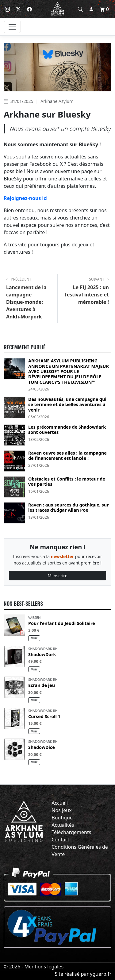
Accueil (60, 803)
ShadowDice (42, 747)
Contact (60, 840)
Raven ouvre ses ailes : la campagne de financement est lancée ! (67, 456)
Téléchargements (71, 832)
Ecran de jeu (42, 685)
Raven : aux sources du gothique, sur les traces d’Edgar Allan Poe (69, 508)
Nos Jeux (61, 810)
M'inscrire (57, 576)
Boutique (62, 818)
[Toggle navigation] (12, 27)
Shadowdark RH (43, 649)
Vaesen (34, 617)
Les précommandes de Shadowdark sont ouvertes (67, 430)
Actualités (63, 825)
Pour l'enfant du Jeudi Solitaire (62, 623)
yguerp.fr (101, 974)
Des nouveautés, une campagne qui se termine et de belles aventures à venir (67, 405)
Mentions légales (44, 967)
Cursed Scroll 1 (44, 716)
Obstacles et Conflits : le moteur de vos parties (67, 482)
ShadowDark (42, 654)
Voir (34, 638)
